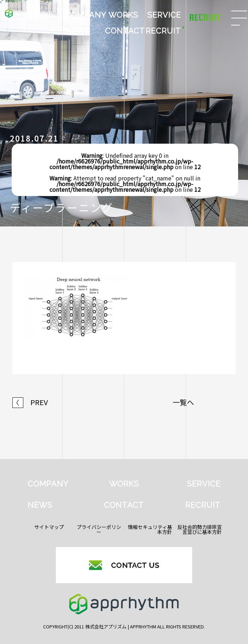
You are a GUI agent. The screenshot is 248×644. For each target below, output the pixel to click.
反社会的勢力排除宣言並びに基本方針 (200, 529)
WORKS (123, 15)
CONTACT (124, 31)
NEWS (78, 31)
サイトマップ (49, 527)
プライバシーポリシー (99, 529)
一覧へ (183, 402)
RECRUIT (163, 31)
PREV (30, 402)
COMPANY (84, 15)
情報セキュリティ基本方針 (150, 529)
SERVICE (164, 15)
